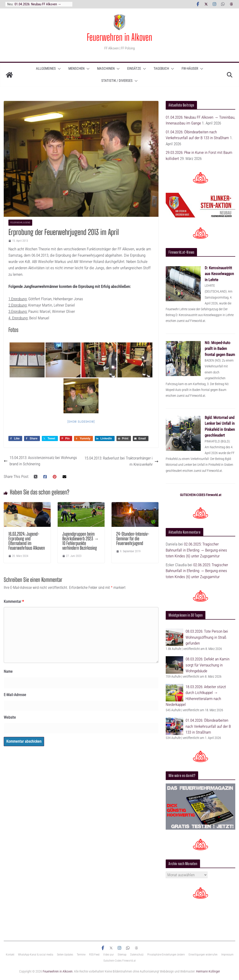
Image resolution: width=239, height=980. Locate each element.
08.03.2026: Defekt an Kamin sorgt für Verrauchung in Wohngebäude (207, 665)
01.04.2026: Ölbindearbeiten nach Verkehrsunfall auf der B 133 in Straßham (208, 726)
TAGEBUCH (161, 69)
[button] (58, 69)
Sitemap (122, 955)
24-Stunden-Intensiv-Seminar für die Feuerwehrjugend (133, 538)
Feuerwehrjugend (20, 223)
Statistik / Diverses (117, 81)
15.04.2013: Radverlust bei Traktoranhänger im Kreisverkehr (121, 461)
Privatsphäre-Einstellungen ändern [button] (166, 955)
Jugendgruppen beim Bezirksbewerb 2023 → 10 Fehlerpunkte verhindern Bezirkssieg (81, 541)
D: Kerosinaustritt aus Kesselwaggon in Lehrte (219, 274)
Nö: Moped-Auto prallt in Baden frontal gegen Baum (220, 349)
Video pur (109, 955)
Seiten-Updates (65, 955)
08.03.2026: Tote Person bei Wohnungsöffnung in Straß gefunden (207, 637)
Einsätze (134, 69)
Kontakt (10, 955)
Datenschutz (137, 955)
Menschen (76, 69)
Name (8, 671)
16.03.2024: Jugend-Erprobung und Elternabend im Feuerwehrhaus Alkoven (27, 541)
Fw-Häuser (190, 69)
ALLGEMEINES (46, 69)
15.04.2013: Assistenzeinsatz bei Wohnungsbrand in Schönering (40, 461)
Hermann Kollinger (208, 971)
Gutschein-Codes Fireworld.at (119, 961)
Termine (81, 955)
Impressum (227, 955)
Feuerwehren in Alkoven (119, 37)
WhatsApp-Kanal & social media (36, 955)
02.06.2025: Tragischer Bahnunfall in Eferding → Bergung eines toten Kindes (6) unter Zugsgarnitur (196, 550)
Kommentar (14, 602)
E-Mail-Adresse (15, 695)
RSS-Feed (94, 955)
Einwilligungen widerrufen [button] (203, 955)
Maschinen (106, 69)
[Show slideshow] (81, 422)
